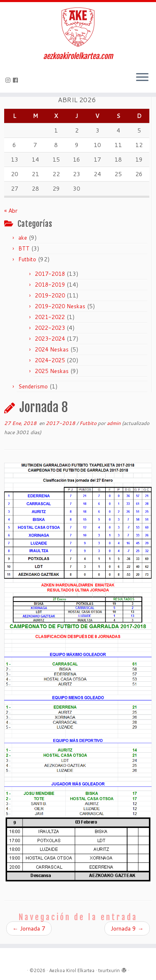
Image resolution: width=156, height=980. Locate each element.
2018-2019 (50, 285)
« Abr (11, 211)
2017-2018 (50, 274)
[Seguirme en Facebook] (17, 80)
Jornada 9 (127, 928)
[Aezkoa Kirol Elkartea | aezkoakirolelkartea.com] (78, 27)
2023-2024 (50, 339)
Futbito (27, 259)
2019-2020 (50, 295)
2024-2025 (50, 360)
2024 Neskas (52, 349)
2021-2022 (50, 317)
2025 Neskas (52, 371)
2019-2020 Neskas (60, 306)
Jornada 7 (29, 928)
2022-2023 (50, 328)
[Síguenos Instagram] (9, 80)
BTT (24, 248)
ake (23, 238)
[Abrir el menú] (142, 78)
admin (114, 423)
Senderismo (33, 386)
